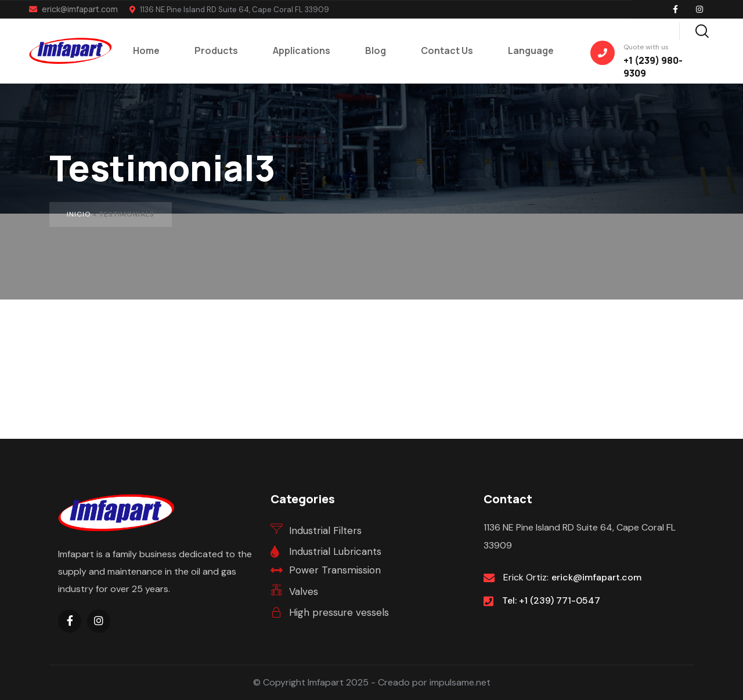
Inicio (79, 214)
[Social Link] (675, 9)
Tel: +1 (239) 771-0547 (551, 600)
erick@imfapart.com (73, 9)
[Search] (702, 30)
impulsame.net (460, 682)
